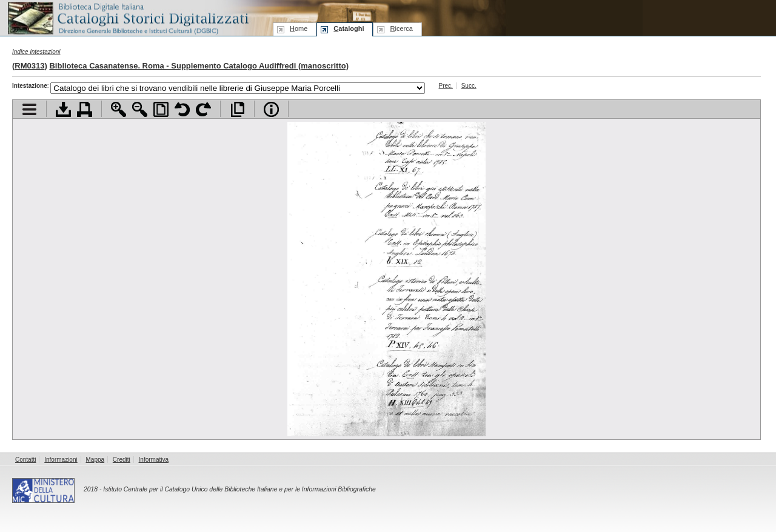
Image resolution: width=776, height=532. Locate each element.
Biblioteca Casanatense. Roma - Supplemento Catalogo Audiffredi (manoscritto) (199, 66)
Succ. (469, 86)
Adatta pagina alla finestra (161, 109)
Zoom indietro (140, 109)
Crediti (122, 460)
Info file (271, 109)
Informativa (154, 460)
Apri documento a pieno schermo (237, 109)
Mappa (95, 460)
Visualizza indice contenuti (29, 109)
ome (299, 28)
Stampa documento (85, 109)
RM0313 (29, 66)
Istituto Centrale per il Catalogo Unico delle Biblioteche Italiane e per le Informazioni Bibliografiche (239, 489)
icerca (401, 28)
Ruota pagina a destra (203, 109)
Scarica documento (63, 109)
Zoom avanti (119, 109)
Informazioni (61, 460)
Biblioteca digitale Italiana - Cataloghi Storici (127, 17)
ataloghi (349, 28)
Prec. (446, 86)
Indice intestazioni (36, 52)
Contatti (25, 460)
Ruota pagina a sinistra (182, 109)
